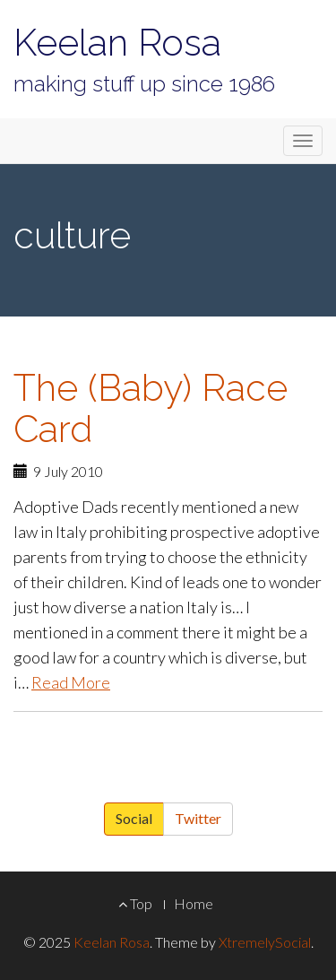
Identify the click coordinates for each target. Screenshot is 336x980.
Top (135, 903)
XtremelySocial (265, 942)
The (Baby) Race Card (151, 408)
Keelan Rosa (117, 43)
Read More (71, 682)
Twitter (198, 818)
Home (194, 903)
